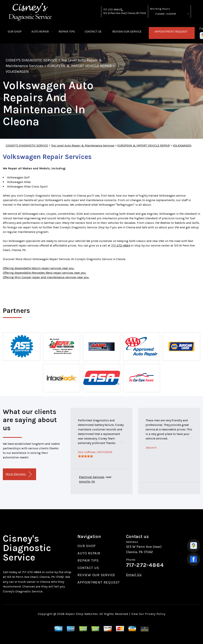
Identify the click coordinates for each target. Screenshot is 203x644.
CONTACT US (93, 31)
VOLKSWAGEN (17, 72)
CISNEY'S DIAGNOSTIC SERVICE (31, 60)
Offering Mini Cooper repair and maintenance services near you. (46, 277)
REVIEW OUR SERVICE (127, 31)
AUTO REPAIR (40, 31)
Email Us (134, 575)
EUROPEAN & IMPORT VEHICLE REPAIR (79, 66)
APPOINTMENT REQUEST (171, 31)
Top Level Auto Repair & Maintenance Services (83, 145)
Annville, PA (87, 482)
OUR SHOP (15, 31)
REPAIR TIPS (67, 31)
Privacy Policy (155, 614)
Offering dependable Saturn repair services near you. (39, 268)
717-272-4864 (112, 10)
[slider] (85, 456)
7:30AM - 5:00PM (165, 14)
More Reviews (19, 474)
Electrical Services (92, 477)
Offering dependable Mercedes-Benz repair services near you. (45, 273)
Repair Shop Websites (82, 614)
